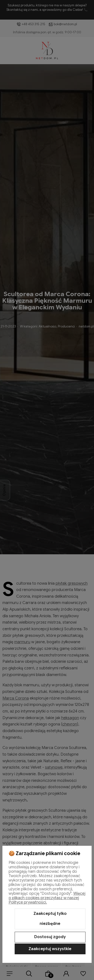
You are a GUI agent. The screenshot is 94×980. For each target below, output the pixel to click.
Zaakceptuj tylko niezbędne (50, 919)
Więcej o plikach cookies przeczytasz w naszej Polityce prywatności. (47, 898)
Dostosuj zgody (50, 937)
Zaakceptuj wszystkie (50, 949)
